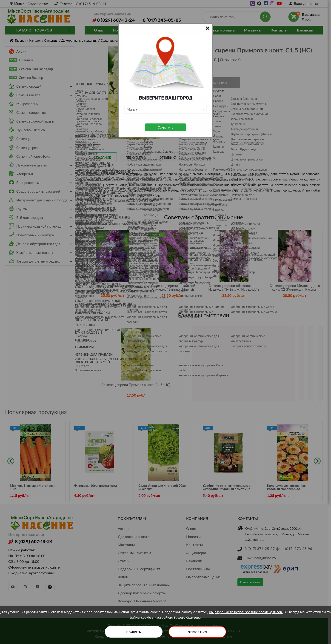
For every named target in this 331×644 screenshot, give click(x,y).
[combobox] (165, 109)
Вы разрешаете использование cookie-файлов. (246, 612)
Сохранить (165, 127)
